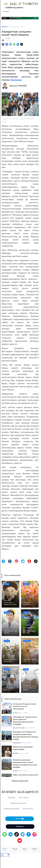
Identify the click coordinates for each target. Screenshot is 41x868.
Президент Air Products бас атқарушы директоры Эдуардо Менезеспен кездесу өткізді (26, 736)
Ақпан (25, 850)
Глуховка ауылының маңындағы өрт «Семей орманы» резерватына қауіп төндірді (25, 764)
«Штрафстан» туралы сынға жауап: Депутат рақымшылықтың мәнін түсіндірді (25, 721)
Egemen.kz (16, 80)
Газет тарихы (24, 798)
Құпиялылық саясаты (19, 803)
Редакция (12, 798)
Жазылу (20, 819)
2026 (5, 850)
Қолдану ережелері (12, 809)
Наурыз (34, 850)
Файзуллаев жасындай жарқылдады (23, 748)
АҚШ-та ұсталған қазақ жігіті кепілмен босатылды (25, 776)
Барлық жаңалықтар (20, 781)
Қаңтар (15, 850)
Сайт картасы (28, 809)
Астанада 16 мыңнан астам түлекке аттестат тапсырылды (24, 706)
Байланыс (20, 826)
